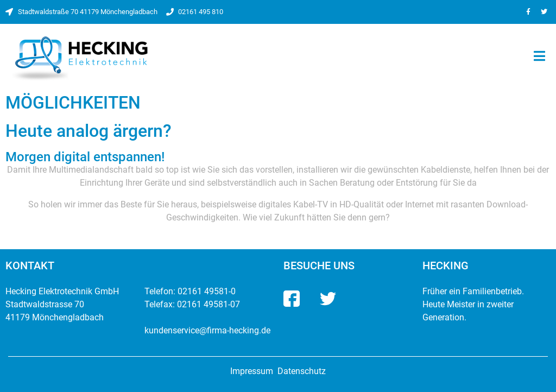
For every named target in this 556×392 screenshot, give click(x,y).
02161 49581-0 (207, 291)
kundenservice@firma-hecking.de (207, 330)
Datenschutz (302, 371)
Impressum (252, 371)
